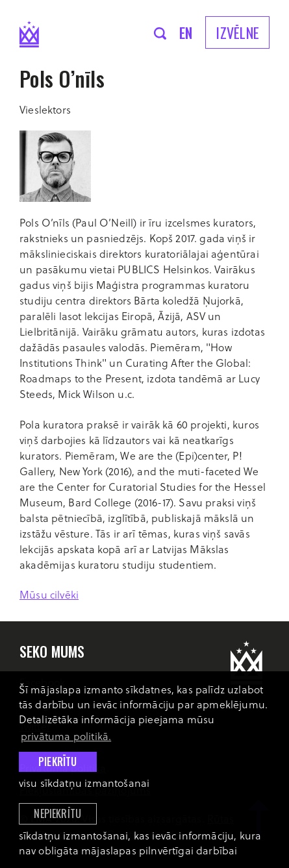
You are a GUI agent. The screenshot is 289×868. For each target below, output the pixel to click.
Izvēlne (237, 32)
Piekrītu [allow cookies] (57, 762)
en (186, 32)
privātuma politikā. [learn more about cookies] (66, 736)
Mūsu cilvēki (49, 594)
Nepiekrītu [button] (57, 813)
